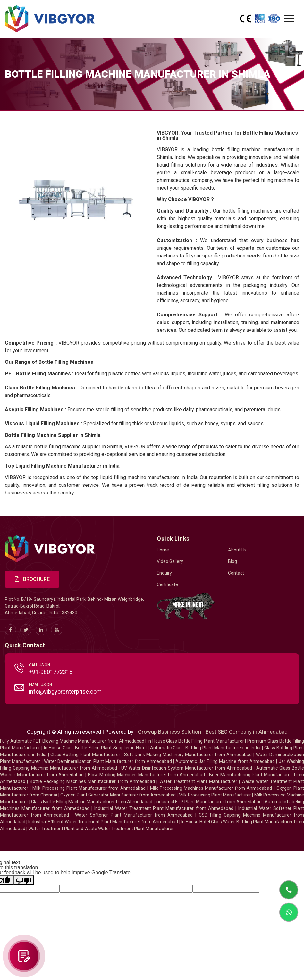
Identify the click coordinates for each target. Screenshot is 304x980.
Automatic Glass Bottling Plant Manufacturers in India (205, 748)
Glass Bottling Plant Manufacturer (85, 755)
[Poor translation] (23, 880)
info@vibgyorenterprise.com (65, 692)
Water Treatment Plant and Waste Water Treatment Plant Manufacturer (101, 829)
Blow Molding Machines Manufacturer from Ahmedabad (146, 775)
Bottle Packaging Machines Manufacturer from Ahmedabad (92, 781)
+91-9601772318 (51, 672)
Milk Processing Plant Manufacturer (215, 795)
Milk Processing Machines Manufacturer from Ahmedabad (211, 788)
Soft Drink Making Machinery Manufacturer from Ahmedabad (188, 755)
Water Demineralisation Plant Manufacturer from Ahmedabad (108, 761)
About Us (237, 550)
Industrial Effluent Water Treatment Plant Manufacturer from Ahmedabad (103, 822)
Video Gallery (170, 561)
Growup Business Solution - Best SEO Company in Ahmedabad (213, 732)
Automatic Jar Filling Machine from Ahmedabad (225, 761)
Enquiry (164, 573)
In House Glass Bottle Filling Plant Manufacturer (196, 741)
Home (163, 550)
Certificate (167, 584)
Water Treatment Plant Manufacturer (199, 781)
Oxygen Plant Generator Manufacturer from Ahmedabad (118, 795)
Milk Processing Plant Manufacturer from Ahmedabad (89, 788)
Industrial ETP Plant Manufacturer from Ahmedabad (209, 802)
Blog (232, 561)
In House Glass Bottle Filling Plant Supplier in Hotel (95, 748)
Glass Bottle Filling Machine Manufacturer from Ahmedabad (92, 802)
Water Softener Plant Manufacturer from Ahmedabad (134, 815)
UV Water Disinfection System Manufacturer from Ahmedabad (187, 768)
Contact (236, 573)
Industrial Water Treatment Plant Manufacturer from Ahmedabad (164, 808)
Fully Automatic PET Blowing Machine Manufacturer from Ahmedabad (72, 741)
